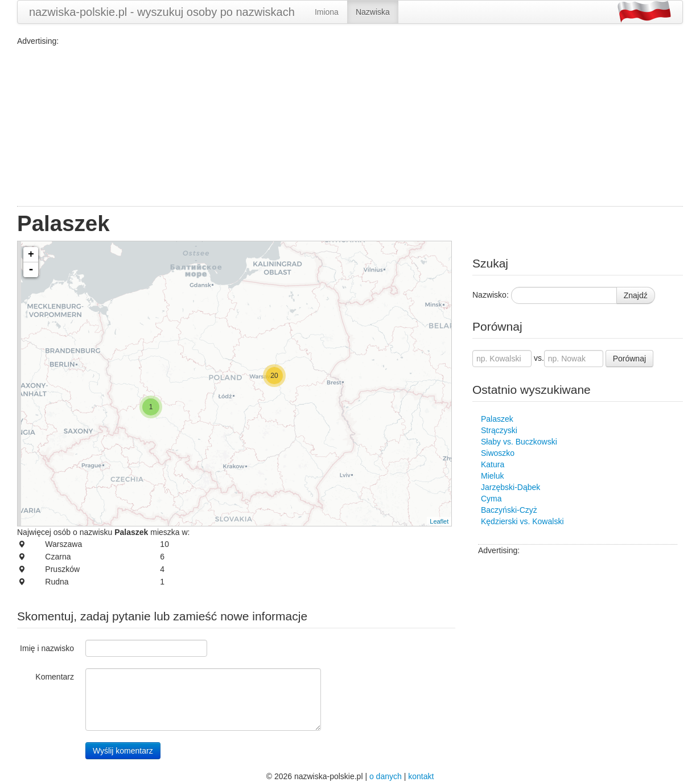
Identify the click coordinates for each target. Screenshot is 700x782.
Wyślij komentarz (123, 751)
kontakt (421, 776)
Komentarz (55, 677)
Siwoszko (498, 453)
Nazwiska (373, 12)
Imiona (327, 12)
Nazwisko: (491, 295)
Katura (493, 464)
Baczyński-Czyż (509, 510)
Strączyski (499, 430)
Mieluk (492, 476)
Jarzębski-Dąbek (510, 487)
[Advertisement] (350, 126)
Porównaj (629, 359)
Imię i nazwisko (47, 648)
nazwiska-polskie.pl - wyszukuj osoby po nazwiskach (162, 12)
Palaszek (497, 419)
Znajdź (636, 295)
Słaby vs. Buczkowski (519, 442)
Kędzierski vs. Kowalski (522, 521)
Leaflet (439, 521)
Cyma (491, 499)
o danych (386, 776)
